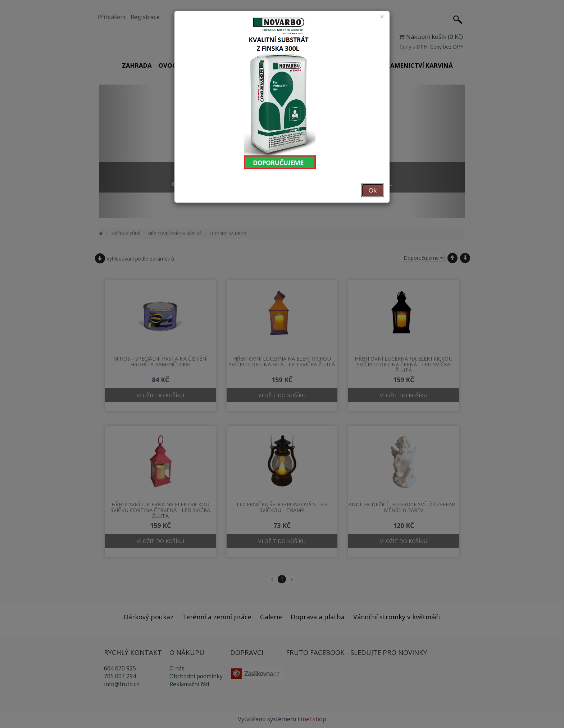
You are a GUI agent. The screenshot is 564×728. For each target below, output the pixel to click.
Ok (373, 190)
